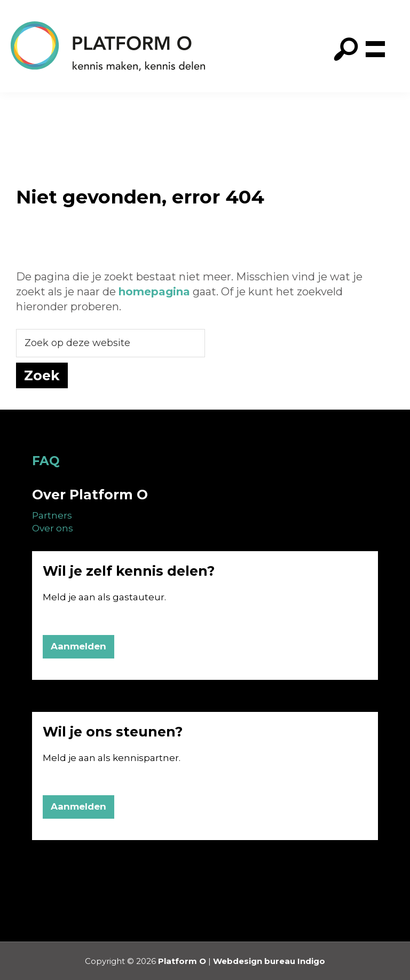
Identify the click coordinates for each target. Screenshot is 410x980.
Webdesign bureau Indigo (269, 961)
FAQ (46, 461)
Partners (52, 515)
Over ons (53, 528)
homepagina (154, 292)
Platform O (182, 961)
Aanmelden (78, 646)
